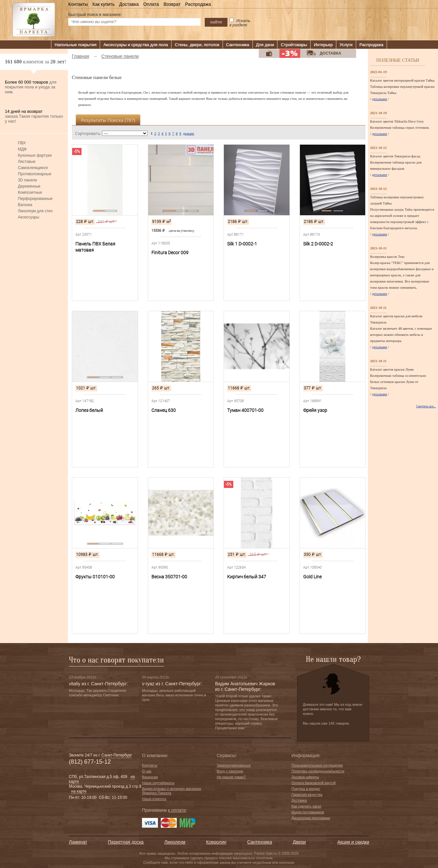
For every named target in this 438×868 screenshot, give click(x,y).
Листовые (27, 162)
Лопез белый (89, 410)
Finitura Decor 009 (170, 253)
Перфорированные (35, 199)
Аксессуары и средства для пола (136, 45)
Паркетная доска (126, 842)
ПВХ (22, 143)
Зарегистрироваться (234, 765)
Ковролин (216, 842)
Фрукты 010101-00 (95, 577)
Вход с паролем (230, 771)
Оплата (151, 4)
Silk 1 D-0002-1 (242, 244)
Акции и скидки (353, 842)
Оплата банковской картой (314, 783)
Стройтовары (294, 45)
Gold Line (312, 577)
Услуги (346, 45)
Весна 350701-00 (169, 577)
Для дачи (265, 45)
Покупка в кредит (306, 789)
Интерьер (323, 45)
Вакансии (150, 777)
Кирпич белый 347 (247, 577)
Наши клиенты (154, 799)
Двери (299, 842)
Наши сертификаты (158, 783)
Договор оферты (305, 777)
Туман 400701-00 (245, 410)
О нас (147, 771)
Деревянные (29, 186)
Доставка (129, 4)
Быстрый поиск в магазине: (95, 14)
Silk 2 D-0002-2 (318, 244)
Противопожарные (35, 174)
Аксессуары (29, 217)
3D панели (27, 180)
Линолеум (175, 842)
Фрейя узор (315, 410)
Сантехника (238, 45)
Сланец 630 (164, 410)
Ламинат (78, 842)
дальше (188, 133)
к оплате (177, 810)
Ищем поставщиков (308, 812)
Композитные (30, 192)
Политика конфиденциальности (318, 771)
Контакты (78, 4)
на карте (79, 791)
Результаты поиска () (108, 120)
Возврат (172, 4)
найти (216, 22)
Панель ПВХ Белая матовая (95, 247)
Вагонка (25, 205)
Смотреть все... (426, 406)
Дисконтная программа (311, 818)
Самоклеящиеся (33, 168)
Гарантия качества (307, 795)
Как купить (103, 4)
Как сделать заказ (306, 806)
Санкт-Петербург (117, 755)
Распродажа (198, 4)
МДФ (22, 149)
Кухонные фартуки (35, 155)
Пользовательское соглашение (317, 765)
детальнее (380, 99)
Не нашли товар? (231, 777)
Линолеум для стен (35, 211)
